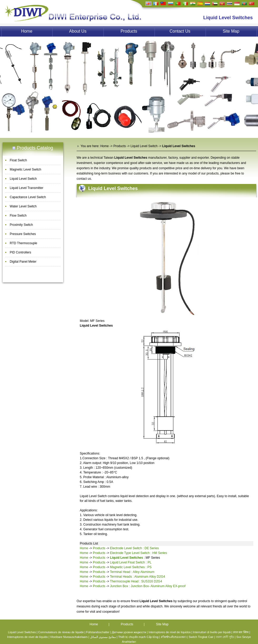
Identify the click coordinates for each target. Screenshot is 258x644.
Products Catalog (35, 148)
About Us (78, 31)
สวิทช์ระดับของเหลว (174, 637)
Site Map (231, 31)
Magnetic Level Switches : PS (131, 567)
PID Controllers (20, 252)
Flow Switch (18, 216)
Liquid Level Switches (113, 188)
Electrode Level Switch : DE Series (134, 548)
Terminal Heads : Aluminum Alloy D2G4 (138, 577)
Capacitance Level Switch (28, 197)
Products (129, 31)
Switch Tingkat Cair (201, 637)
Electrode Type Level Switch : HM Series (139, 553)
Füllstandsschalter (98, 632)
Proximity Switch (21, 225)
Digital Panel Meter (23, 262)
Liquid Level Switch (23, 179)
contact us (84, 179)
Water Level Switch (23, 206)
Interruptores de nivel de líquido (27, 637)
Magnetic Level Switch (25, 169)
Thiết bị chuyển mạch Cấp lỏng (138, 637)
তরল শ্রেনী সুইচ (225, 637)
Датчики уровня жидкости (129, 632)
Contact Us (180, 31)
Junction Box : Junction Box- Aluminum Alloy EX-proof (148, 586)
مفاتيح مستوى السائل (103, 637)
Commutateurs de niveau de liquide (61, 632)
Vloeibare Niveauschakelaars (69, 637)
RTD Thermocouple (23, 243)
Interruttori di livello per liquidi (212, 632)
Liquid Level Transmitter (26, 188)
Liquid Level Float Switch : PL (131, 562)
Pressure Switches (23, 234)
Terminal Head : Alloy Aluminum (132, 572)
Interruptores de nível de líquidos (170, 632)
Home (27, 31)
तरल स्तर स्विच (241, 632)
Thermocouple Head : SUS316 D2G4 (136, 581)
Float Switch (18, 160)
